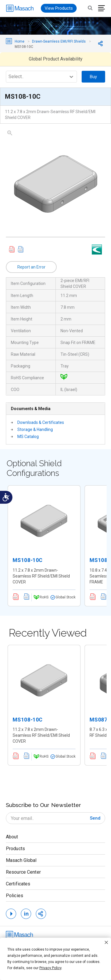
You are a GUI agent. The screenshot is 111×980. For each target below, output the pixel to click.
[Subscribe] (95, 818)
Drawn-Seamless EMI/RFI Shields (59, 41)
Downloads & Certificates (41, 422)
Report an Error (31, 267)
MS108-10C (28, 560)
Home (20, 41)
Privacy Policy (50, 968)
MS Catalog (28, 437)
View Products (59, 8)
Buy (93, 77)
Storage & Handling (35, 429)
